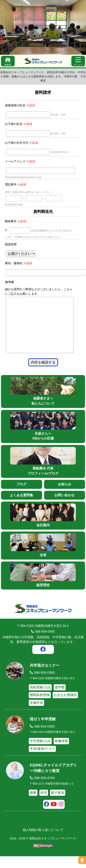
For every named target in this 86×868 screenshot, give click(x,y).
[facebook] (43, 662)
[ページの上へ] (82, 860)
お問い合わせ (64, 507)
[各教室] (8, 61)
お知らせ (64, 496)
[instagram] (61, 816)
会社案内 (43, 527)
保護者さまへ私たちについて (43, 403)
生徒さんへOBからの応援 (43, 438)
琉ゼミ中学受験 (43, 731)
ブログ (21, 496)
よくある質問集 (21, 507)
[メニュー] (78, 61)
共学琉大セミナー (45, 677)
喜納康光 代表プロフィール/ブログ (43, 473)
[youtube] (54, 816)
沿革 (43, 557)
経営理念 (43, 587)
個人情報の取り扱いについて (43, 842)
